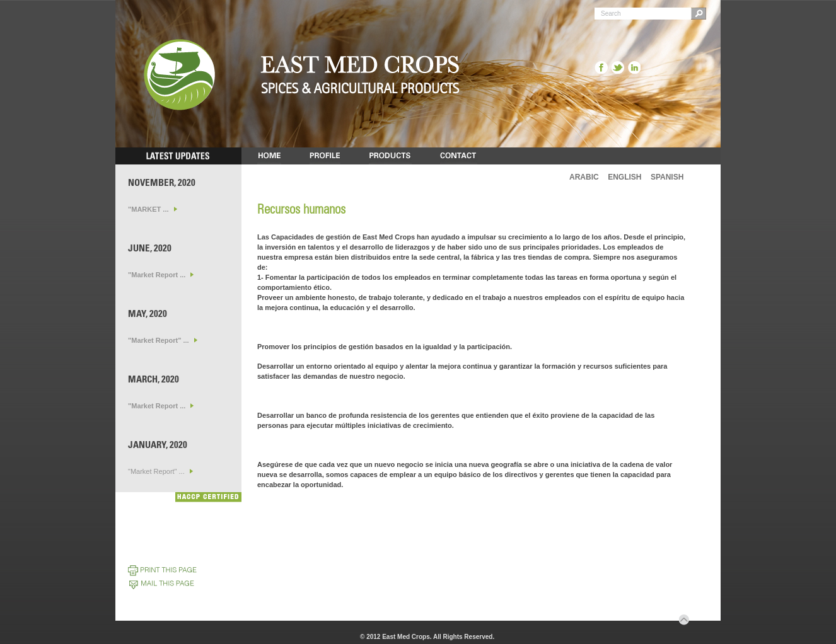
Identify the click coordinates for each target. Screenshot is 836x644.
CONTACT (459, 156)
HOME (269, 156)
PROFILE (325, 156)
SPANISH (667, 177)
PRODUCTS (390, 156)
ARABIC (584, 177)
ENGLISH (624, 177)
